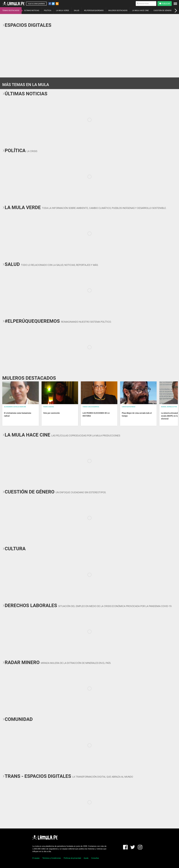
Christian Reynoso (129, 407)
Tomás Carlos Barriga (91, 407)
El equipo (36, 858)
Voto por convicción (51, 413)
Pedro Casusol (49, 407)
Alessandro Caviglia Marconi (15, 407)
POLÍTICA (48, 10)
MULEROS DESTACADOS (118, 10)
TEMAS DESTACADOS (11, 10)
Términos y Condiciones (52, 858)
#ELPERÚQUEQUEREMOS (94, 10)
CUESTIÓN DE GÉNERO (163, 10)
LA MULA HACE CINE (140, 10)
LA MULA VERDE (63, 10)
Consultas (95, 858)
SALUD (77, 10)
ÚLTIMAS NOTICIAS (32, 10)
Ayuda (86, 858)
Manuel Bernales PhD (169, 407)
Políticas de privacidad (72, 858)
